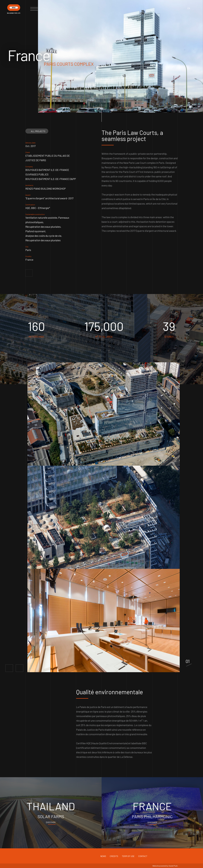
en (189, 8)
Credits (114, 856)
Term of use (128, 856)
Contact (143, 856)
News (103, 856)
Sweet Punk (173, 866)
